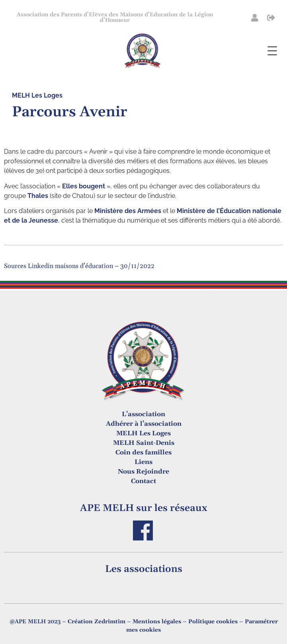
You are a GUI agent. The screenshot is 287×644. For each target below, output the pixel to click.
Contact (143, 481)
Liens (143, 462)
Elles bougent (84, 186)
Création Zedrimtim (97, 622)
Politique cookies (213, 622)
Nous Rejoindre (143, 472)
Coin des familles (143, 452)
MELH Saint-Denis (144, 443)
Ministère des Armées (128, 211)
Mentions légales (157, 622)
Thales (38, 196)
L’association (143, 414)
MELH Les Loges (37, 95)
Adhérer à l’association (144, 424)
